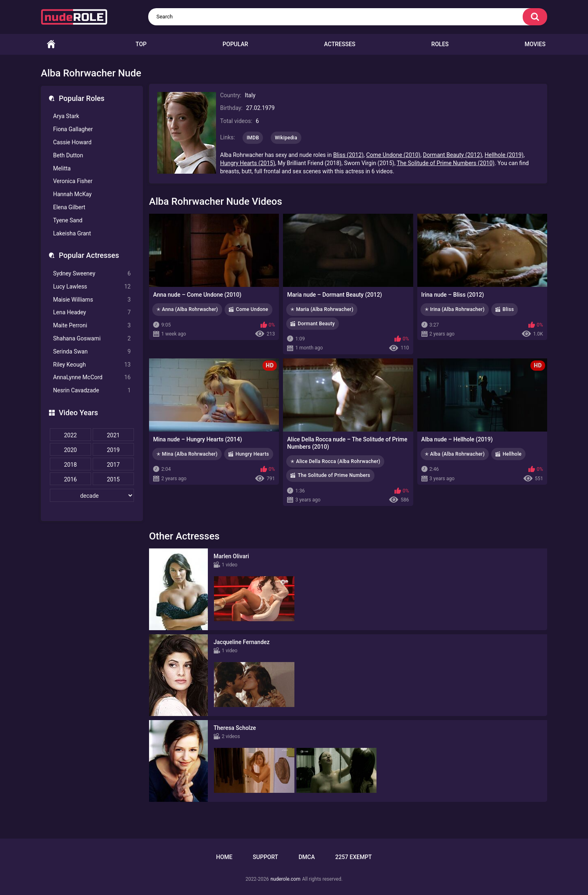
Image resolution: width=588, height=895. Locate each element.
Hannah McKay (72, 194)
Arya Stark (66, 116)
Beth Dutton (68, 155)
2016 (70, 479)
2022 (70, 435)
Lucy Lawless (92, 287)
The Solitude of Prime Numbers (334, 475)
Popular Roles (82, 98)
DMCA (307, 857)
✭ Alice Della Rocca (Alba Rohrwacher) (335, 461)
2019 (113, 450)
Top (141, 44)
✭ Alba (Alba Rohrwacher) (455, 454)
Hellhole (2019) (504, 155)
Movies (535, 44)
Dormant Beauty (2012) (453, 155)
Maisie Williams (92, 300)
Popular (235, 44)
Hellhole (512, 454)
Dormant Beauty (316, 324)
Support (265, 857)
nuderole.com (285, 879)
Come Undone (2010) (393, 155)
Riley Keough (92, 365)
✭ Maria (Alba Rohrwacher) (322, 309)
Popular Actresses (89, 255)
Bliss (508, 309)
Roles (440, 44)
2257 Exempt (354, 857)
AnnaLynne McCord (92, 377)
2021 (113, 435)
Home (51, 44)
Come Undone (252, 309)
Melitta (62, 168)
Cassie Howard (72, 142)
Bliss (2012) (349, 155)
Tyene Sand (68, 220)
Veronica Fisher (73, 181)
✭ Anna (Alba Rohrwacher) (187, 309)
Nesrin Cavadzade (92, 390)
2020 (70, 450)
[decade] (92, 495)
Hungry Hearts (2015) (248, 163)
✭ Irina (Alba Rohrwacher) (455, 309)
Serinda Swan (92, 352)
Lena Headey (92, 312)
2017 (113, 465)
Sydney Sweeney (92, 274)
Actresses (340, 44)
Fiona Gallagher (73, 129)
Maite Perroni (92, 326)
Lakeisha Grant (72, 233)
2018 (70, 465)
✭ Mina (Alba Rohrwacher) (187, 454)
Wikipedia (286, 138)
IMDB (253, 138)
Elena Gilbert (69, 207)
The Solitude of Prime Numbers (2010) (446, 163)
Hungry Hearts (252, 454)
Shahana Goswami (92, 339)
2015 (113, 479)
